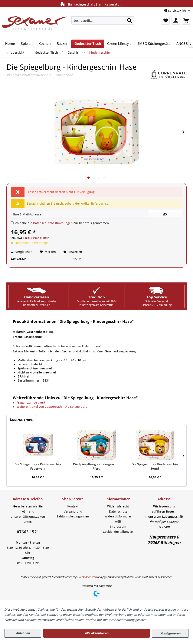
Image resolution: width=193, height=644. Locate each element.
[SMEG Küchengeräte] (154, 44)
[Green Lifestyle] (119, 44)
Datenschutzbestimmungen (53, 223)
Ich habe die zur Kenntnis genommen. (62, 223)
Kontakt (73, 506)
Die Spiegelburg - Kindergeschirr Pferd (96, 466)
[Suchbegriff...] (103, 20)
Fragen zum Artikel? (29, 402)
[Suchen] (130, 20)
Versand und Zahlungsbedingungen (73, 514)
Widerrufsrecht (118, 506)
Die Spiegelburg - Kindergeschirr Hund (155, 466)
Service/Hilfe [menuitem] (176, 11)
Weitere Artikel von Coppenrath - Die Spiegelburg (50, 407)
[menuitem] (103, 20)
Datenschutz (118, 511)
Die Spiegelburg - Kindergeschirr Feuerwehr (38, 466)
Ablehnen (23, 633)
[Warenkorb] (186, 20)
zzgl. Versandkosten (37, 238)
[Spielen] (27, 44)
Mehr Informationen (162, 620)
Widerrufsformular (118, 516)
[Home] (10, 44)
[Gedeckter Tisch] (88, 44)
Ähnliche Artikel (22, 420)
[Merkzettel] (165, 20)
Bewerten (73, 252)
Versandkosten (87, 577)
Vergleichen (22, 252)
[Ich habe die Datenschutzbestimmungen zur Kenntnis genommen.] (12, 223)
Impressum (118, 526)
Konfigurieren (170, 633)
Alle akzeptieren (96, 633)
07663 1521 (28, 532)
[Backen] (63, 44)
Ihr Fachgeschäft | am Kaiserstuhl (91, 4)
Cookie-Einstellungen (118, 532)
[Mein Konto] (176, 20)
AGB (118, 521)
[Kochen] (45, 44)
